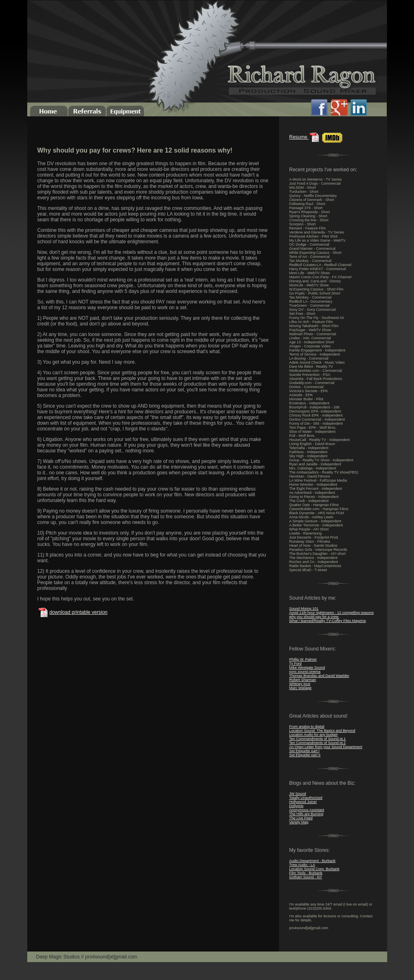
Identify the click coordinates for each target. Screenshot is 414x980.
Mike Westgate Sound (307, 668)
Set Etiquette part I (304, 751)
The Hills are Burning (306, 814)
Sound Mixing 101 (304, 609)
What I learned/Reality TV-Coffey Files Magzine (328, 621)
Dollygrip (296, 806)
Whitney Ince (300, 684)
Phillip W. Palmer (303, 659)
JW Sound (298, 794)
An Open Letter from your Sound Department (326, 747)
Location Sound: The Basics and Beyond (322, 731)
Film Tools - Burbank (306, 873)
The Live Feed (301, 818)
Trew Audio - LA (302, 865)
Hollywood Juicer (303, 802)
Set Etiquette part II (305, 755)
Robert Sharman (303, 680)
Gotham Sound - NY (306, 877)
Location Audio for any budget (313, 735)
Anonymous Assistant (307, 810)
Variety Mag (299, 822)
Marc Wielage (300, 688)
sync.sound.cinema (305, 672)
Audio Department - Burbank (312, 861)
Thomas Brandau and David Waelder (319, 676)
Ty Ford (295, 664)
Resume (305, 137)
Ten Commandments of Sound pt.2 (317, 743)
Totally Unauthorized (306, 798)
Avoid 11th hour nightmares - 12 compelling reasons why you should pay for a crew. (331, 615)
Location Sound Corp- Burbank (314, 869)
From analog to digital (307, 727)
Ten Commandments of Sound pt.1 (317, 739)
